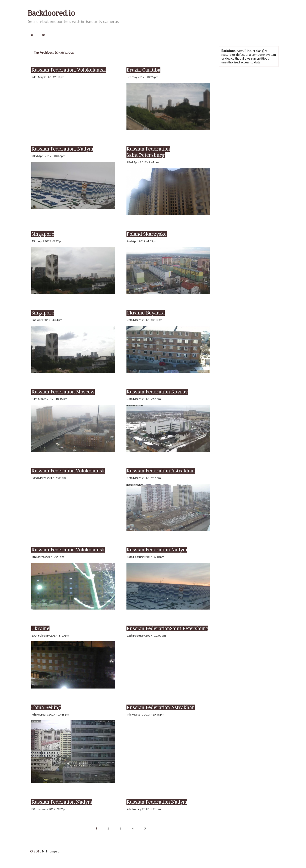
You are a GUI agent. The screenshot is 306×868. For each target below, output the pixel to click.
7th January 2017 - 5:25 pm (144, 809)
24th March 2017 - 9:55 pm (144, 399)
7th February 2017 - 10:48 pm (50, 714)
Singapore (43, 234)
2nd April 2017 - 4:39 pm (142, 241)
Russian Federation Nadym (157, 550)
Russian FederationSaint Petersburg (167, 628)
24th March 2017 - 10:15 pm (49, 399)
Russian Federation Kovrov (157, 392)
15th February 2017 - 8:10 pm (145, 557)
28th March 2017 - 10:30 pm (145, 320)
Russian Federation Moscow (63, 392)
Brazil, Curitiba (143, 70)
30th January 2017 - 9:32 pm (49, 809)
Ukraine (40, 628)
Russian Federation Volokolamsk (68, 471)
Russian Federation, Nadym (62, 149)
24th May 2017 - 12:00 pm (48, 77)
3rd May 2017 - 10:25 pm (142, 77)
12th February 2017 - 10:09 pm (146, 636)
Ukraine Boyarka (146, 313)
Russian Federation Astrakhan (161, 471)
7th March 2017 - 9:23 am (48, 557)
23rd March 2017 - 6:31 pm (49, 478)
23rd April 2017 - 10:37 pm (48, 156)
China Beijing (46, 707)
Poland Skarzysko (147, 234)
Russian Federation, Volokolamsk (69, 70)
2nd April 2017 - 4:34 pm (47, 320)
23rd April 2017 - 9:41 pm (143, 162)
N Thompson (52, 851)
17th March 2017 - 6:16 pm (144, 478)
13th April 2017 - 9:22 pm (47, 241)
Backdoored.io (51, 13)
